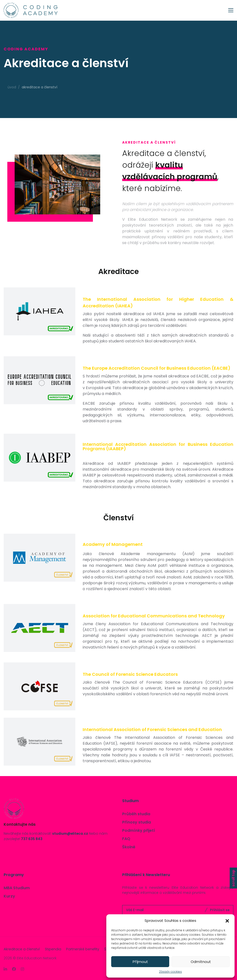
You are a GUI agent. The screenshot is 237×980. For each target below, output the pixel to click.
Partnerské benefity (83, 949)
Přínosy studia (137, 822)
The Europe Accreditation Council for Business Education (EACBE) (157, 368)
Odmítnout (201, 962)
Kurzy (9, 896)
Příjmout (140, 962)
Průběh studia (136, 814)
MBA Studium (17, 888)
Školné (129, 847)
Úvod (12, 87)
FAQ (126, 839)
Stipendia (53, 949)
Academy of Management (113, 544)
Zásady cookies (170, 972)
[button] (227, 921)
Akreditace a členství (22, 949)
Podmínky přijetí (139, 830)
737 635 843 (32, 839)
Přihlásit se (220, 910)
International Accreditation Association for (158, 446)
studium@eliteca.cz (70, 833)
